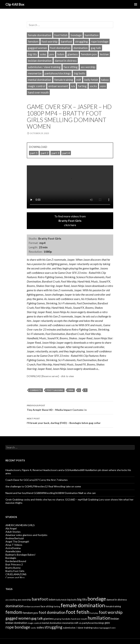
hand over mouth (38, 92)
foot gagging (55, 390)
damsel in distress (66, 60)
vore (103, 86)
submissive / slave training (44, 67)
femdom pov (89, 54)
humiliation (92, 35)
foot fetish (61, 35)
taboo (105, 80)
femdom (33, 41)
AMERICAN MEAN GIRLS (20, 525)
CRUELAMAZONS (16, 574)
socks (93, 86)
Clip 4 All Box (15, 4)
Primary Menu (136, 4)
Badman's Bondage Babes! (21, 555)
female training (64, 80)
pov (52, 54)
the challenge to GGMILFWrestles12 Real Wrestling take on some (43, 486)
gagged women (37, 48)
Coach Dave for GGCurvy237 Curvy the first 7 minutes (37, 480)
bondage (76, 35)
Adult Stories (13, 532)
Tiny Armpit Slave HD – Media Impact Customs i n (70, 407)
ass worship (88, 67)
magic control (37, 86)
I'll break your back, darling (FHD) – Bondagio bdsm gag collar (70, 420)
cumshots (36, 390)
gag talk (96, 48)
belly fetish (91, 80)
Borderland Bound (16, 561)
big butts (80, 73)
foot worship (50, 41)
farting (82, 86)
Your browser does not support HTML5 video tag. (70, 187)
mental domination (40, 80)
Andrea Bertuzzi (15, 538)
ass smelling (11, 600)
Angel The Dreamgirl (17, 541)
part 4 (66, 153)
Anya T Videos (14, 545)
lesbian (104, 54)
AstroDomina (13, 548)
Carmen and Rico (15, 578)
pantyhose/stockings (58, 73)
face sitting (71, 67)
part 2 (45, 153)
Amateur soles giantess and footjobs (26, 535)
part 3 (55, 153)
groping (58, 619)
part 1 (34, 153)
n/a (73, 86)
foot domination (60, 48)
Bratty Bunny (13, 568)
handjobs (66, 619)
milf (79, 80)
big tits (32, 54)
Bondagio (11, 558)
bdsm (61, 54)
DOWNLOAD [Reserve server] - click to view (50, 376)
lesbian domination (40, 60)
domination (81, 48)
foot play (94, 613)
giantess (73, 54)
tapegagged (105, 628)
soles (43, 54)
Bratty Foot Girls (15, 571)
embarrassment (58, 86)
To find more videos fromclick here (70, 221)
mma (71, 390)
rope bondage (100, 41)
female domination (40, 35)
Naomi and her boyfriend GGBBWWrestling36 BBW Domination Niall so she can (51, 493)
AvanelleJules (13, 551)
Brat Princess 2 (14, 564)
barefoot (66, 41)
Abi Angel (11, 528)
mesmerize (35, 73)
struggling (81, 41)
